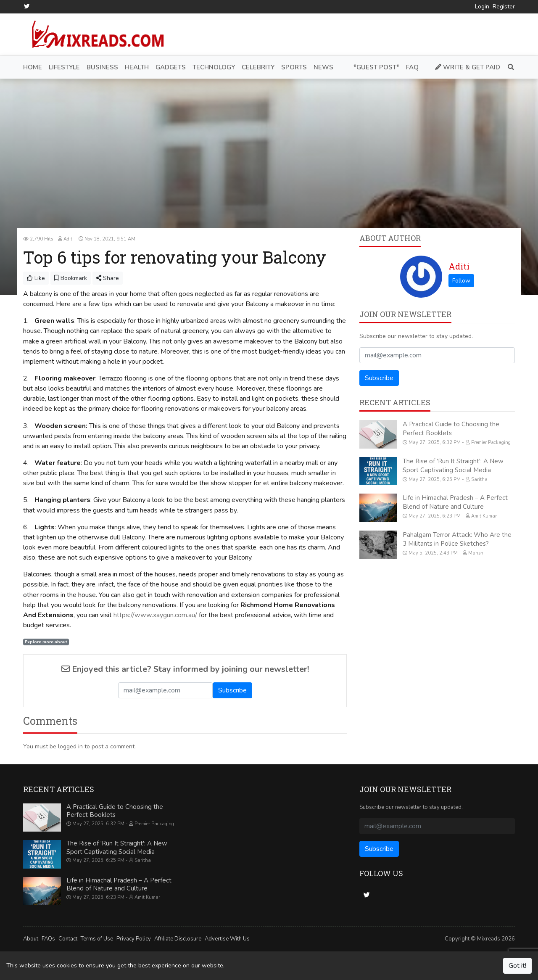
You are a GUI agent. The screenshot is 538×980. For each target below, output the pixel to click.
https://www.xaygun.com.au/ (155, 615)
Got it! (517, 966)
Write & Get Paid (468, 67)
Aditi (459, 266)
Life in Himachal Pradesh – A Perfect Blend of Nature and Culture (455, 502)
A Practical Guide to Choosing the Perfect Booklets (451, 429)
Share (108, 278)
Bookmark (71, 278)
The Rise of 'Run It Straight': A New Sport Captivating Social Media (453, 465)
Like (36, 278)
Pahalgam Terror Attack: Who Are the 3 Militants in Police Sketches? (457, 539)
